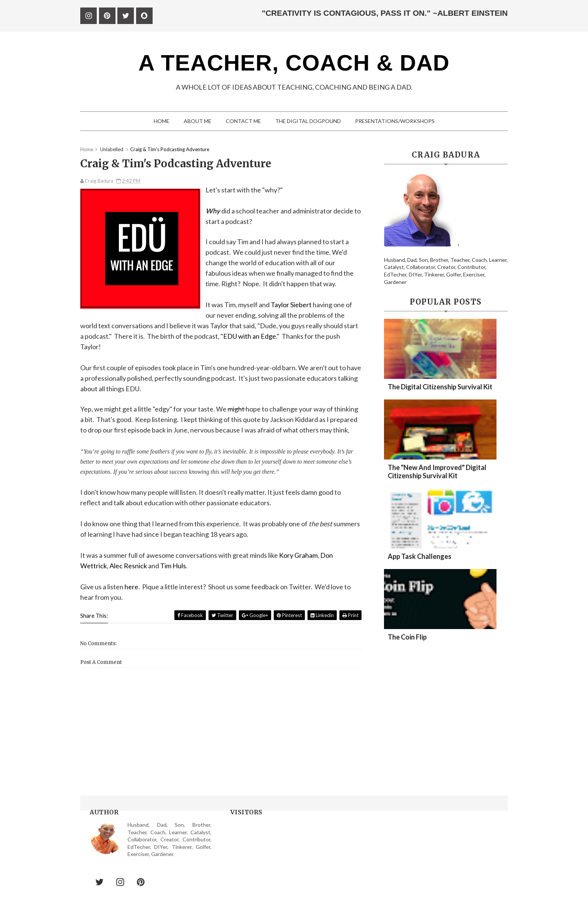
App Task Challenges (420, 556)
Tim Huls (173, 566)
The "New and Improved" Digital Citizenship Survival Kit (437, 472)
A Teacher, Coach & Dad (294, 63)
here (131, 587)
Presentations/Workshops (395, 121)
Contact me (243, 121)
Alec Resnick (128, 566)
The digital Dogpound (308, 121)
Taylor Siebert (291, 305)
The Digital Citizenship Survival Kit (440, 387)
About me (198, 121)
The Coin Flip (407, 637)
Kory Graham (298, 555)
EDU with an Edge (250, 336)
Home (162, 121)
